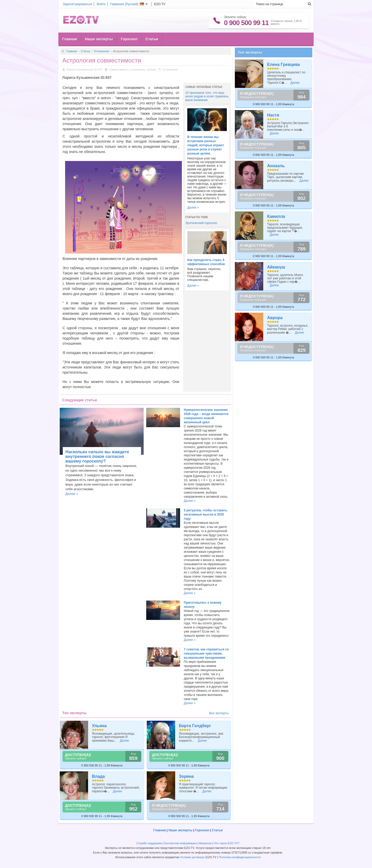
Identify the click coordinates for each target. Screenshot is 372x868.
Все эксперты (219, 713)
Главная (70, 39)
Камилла (276, 216)
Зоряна (186, 776)
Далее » (193, 208)
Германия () (127, 4)
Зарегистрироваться (77, 4)
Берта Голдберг (195, 726)
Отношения (102, 51)
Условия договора (192, 857)
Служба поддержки (149, 843)
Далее (124, 741)
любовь (152, 70)
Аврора (275, 318)
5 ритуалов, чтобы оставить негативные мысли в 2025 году (206, 514)
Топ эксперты (250, 52)
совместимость (119, 70)
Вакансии (206, 843)
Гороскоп (129, 39)
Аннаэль (276, 166)
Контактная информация (180, 843)
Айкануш (276, 267)
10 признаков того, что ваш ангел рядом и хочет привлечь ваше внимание (207, 96)
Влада (98, 776)
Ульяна (99, 726)
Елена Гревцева (284, 64)
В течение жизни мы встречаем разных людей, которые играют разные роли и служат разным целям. (206, 145)
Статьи (152, 39)
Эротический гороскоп (201, 223)
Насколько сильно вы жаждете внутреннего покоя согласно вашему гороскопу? (97, 456)
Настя (273, 115)
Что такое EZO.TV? (227, 843)
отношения (138, 70)
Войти (101, 4)
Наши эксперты (99, 39)
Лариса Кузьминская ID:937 (85, 70)
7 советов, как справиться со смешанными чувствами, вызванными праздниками (206, 654)
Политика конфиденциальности (240, 857)
